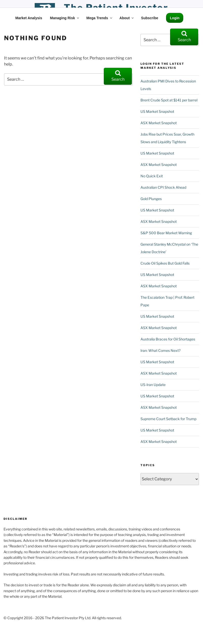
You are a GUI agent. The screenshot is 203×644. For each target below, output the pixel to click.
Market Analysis (29, 18)
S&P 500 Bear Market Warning (166, 233)
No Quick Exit (152, 176)
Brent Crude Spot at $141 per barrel (169, 100)
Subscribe (150, 18)
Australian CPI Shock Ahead (163, 187)
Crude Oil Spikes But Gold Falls (165, 263)
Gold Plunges (151, 199)
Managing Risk (65, 18)
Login (175, 18)
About (127, 18)
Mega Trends (100, 18)
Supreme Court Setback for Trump (168, 419)
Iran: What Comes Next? (160, 350)
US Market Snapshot (157, 111)
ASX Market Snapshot (159, 123)
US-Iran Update (153, 385)
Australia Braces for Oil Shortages (168, 339)
